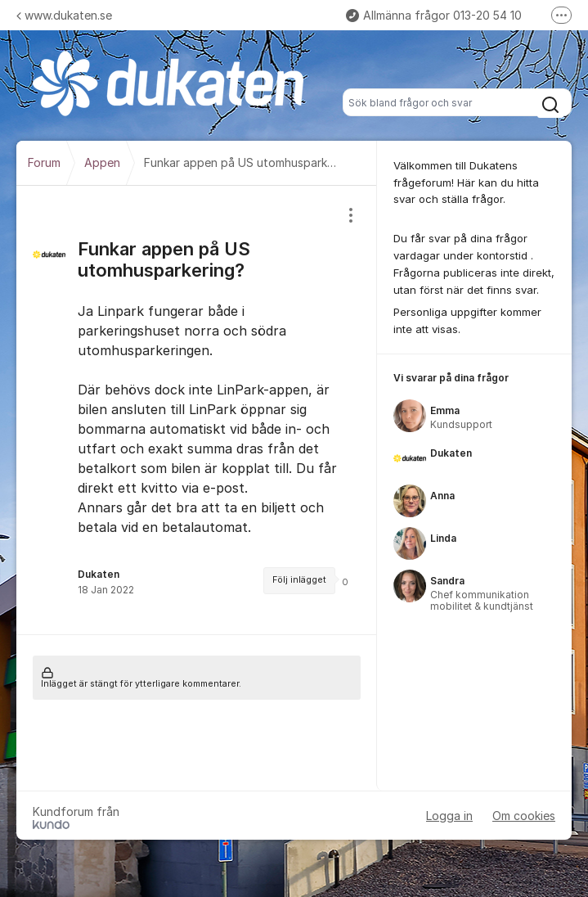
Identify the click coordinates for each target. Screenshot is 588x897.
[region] (197, 410)
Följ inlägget (299, 580)
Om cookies (524, 816)
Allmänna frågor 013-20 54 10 (434, 15)
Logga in (449, 816)
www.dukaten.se (64, 15)
